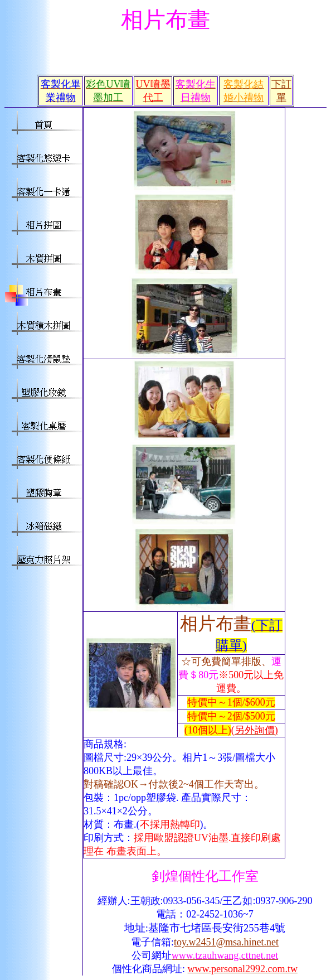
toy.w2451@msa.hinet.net (226, 942)
